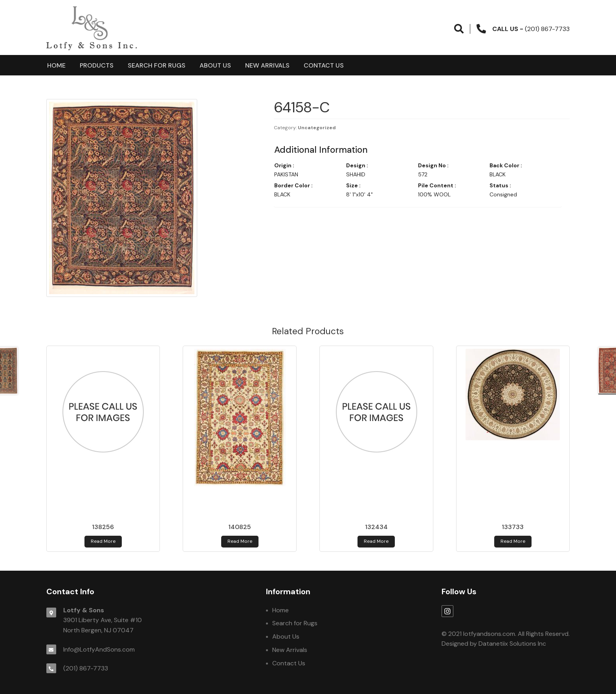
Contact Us (324, 65)
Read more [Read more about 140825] (240, 541)
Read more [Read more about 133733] (513, 541)
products (97, 65)
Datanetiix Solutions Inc (512, 644)
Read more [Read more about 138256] (103, 541)
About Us (215, 65)
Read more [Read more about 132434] (376, 541)
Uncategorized (317, 128)
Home (56, 65)
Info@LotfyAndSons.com (99, 649)
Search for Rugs (157, 65)
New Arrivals (267, 65)
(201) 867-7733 (86, 668)
